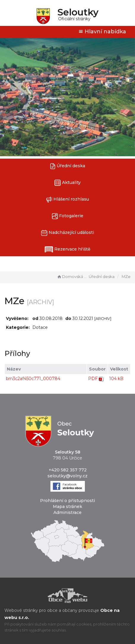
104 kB (116, 379)
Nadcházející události (67, 233)
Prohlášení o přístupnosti (67, 501)
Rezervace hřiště (67, 249)
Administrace (67, 512)
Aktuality (67, 183)
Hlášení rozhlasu (67, 200)
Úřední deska (68, 166)
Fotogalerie (68, 216)
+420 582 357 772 (68, 470)
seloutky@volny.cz (67, 476)
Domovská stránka (72, 276)
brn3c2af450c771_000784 (33, 379)
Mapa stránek (67, 507)
